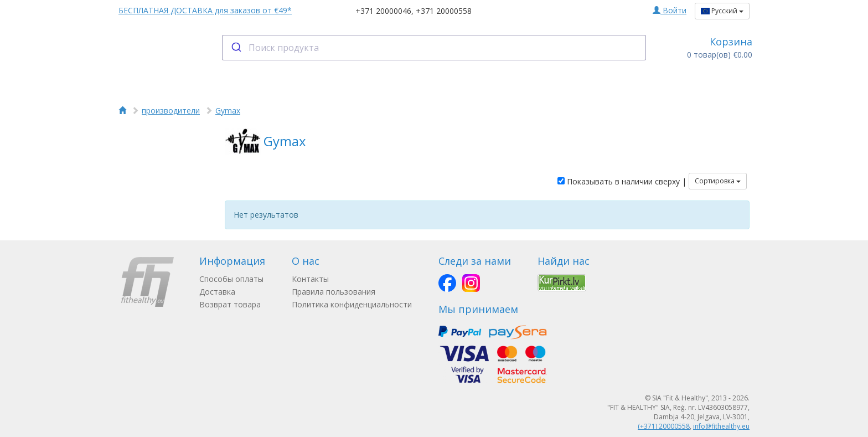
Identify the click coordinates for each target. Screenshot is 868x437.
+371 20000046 (383, 11)
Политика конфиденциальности (352, 304)
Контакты (310, 279)
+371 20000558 (444, 11)
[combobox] (434, 48)
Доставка (217, 292)
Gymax (228, 110)
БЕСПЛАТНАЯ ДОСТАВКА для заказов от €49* (205, 10)
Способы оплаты (231, 279)
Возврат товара (230, 304)
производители (171, 110)
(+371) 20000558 (664, 426)
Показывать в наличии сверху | (622, 181)
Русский (722, 11)
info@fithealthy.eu (721, 426)
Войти (670, 10)
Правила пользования (334, 292)
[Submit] (236, 48)
